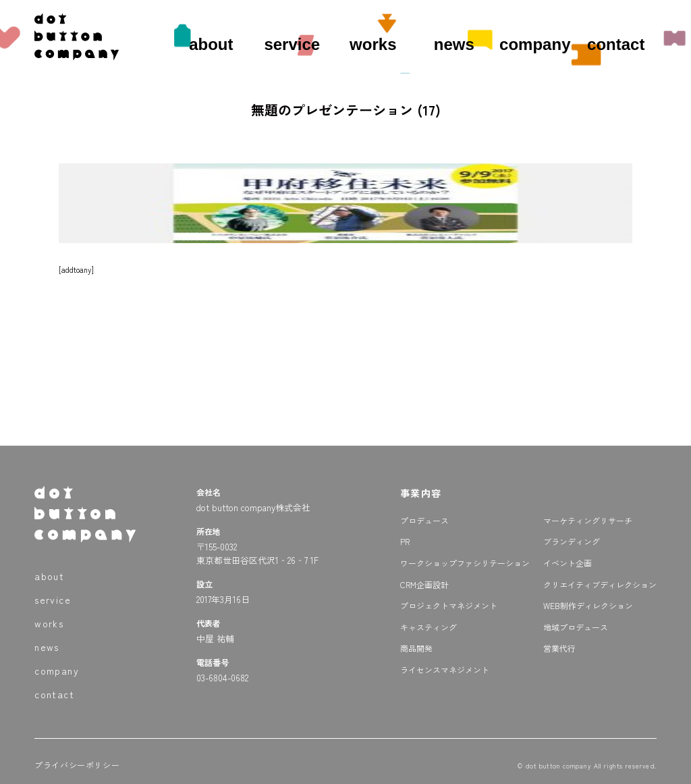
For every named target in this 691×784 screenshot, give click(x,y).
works (373, 44)
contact (616, 44)
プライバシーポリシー (77, 765)
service (292, 44)
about (211, 44)
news (454, 44)
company (535, 44)
